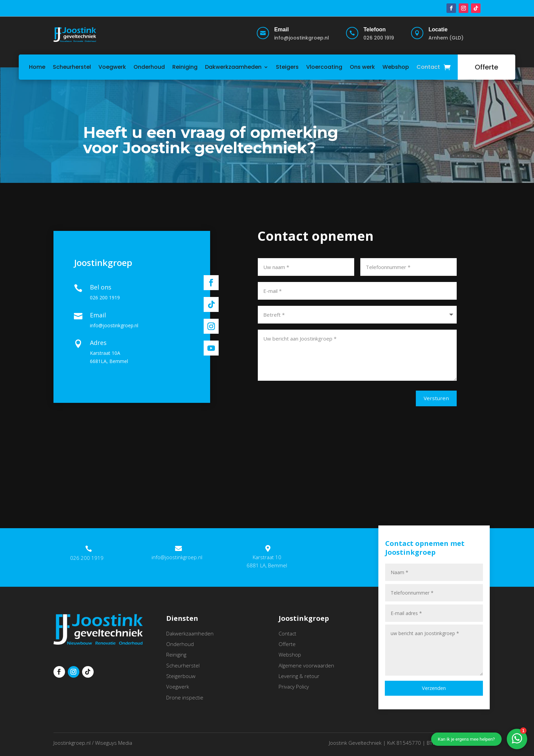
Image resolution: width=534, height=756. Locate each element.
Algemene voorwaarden (306, 668)
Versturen (428, 400)
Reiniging (185, 67)
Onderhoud (149, 67)
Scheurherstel (72, 67)
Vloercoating (324, 67)
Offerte (486, 67)
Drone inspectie (185, 700)
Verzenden (434, 691)
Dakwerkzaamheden (233, 67)
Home (37, 67)
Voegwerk (112, 67)
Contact (428, 67)
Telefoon (374, 29)
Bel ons (101, 288)
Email (281, 29)
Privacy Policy (294, 689)
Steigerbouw (181, 679)
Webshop (396, 67)
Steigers (287, 67)
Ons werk (362, 67)
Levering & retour (299, 679)
